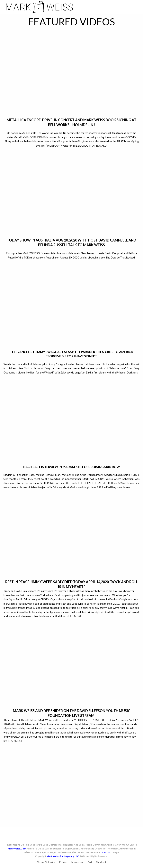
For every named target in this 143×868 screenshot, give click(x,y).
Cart (90, 862)
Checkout (101, 862)
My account (77, 862)
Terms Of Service (46, 862)
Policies (63, 862)
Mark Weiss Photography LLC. (63, 856)
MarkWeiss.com (17, 849)
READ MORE (74, 616)
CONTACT (107, 852)
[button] (137, 7)
